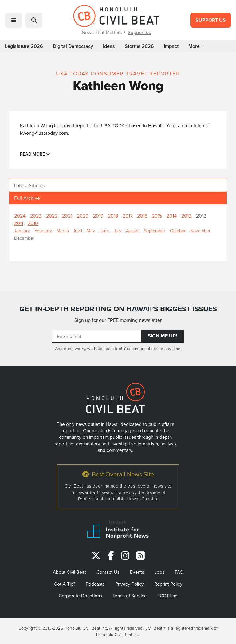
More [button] (196, 46)
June (104, 231)
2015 (157, 216)
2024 (20, 216)
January (22, 231)
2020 (83, 216)
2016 (142, 216)
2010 (33, 223)
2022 (52, 216)
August (133, 231)
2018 (113, 216)
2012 (201, 216)
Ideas (109, 46)
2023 (36, 216)
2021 (67, 216)
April (78, 231)
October (178, 231)
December (24, 238)
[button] (14, 20)
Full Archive (27, 198)
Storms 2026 (139, 46)
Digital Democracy (73, 46)
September (155, 231)
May (91, 231)
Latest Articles (29, 185)
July (118, 231)
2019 (98, 216)
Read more (35, 154)
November (200, 231)
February (43, 231)
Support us (139, 32)
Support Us (211, 20)
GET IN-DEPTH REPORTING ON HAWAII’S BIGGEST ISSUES (118, 309)
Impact (171, 46)
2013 (186, 216)
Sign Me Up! (162, 336)
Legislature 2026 (24, 46)
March (63, 231)
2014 (172, 216)
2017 (128, 216)
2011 (19, 223)
